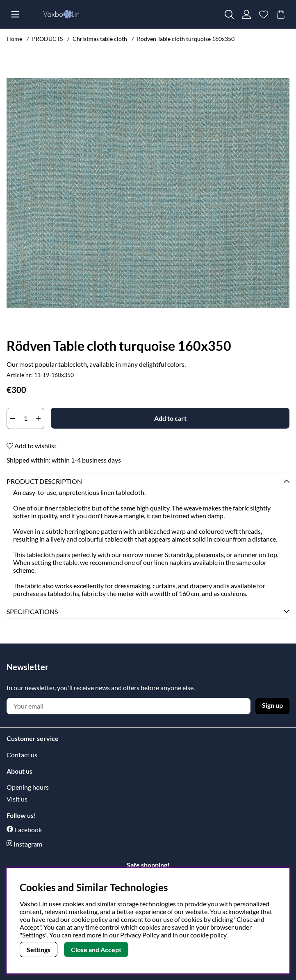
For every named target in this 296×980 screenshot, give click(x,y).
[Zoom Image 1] (148, 193)
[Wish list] (264, 14)
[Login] (246, 14)
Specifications (32, 611)
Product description (44, 481)
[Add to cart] (170, 418)
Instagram (28, 844)
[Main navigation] (15, 14)
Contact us (22, 755)
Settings (39, 950)
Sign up (272, 705)
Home (14, 39)
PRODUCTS (47, 39)
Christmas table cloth (100, 39)
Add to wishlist (32, 446)
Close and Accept (96, 950)
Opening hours (28, 787)
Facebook (28, 830)
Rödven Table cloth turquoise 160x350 (186, 39)
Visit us (17, 799)
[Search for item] (229, 14)
